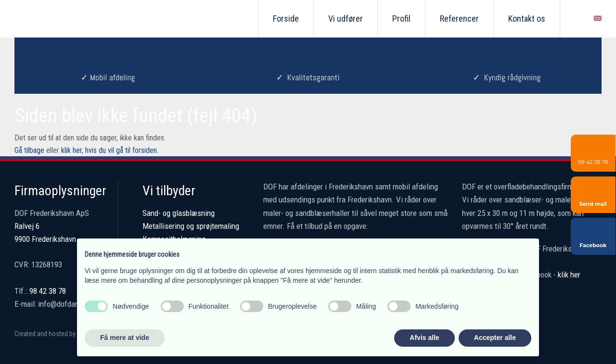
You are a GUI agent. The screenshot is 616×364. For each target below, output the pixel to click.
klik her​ (569, 275)
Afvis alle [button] (424, 338)
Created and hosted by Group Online (63, 334)
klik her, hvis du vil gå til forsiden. (110, 150)
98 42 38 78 (48, 291)
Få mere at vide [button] (125, 338)
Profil (401, 19)
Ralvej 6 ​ (27, 226)
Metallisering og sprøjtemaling (191, 226)
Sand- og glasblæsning (179, 213)
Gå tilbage (29, 150)
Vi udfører (346, 19)
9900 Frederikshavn (45, 239)
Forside (286, 19)
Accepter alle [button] (495, 338)
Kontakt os (527, 19)
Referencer (459, 19)
